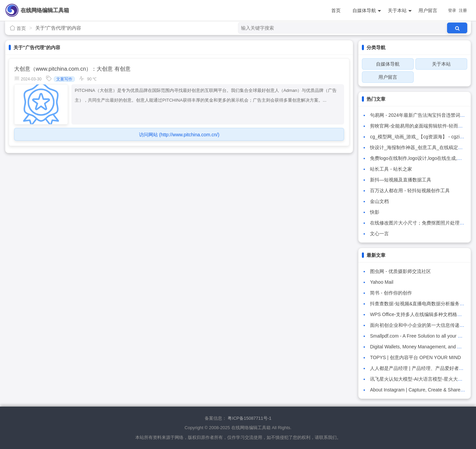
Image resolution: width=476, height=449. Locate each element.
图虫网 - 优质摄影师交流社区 (400, 271)
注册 (463, 10)
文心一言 (379, 234)
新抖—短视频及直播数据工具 (401, 180)
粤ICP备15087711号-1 (249, 418)
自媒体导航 (367, 11)
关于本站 (400, 11)
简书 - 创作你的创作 (391, 293)
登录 (452, 10)
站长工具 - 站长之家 (391, 169)
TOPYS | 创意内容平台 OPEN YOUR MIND (415, 357)
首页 (336, 10)
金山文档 (379, 201)
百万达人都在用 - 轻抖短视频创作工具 (410, 191)
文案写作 (64, 79)
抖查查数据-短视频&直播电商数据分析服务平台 (419, 304)
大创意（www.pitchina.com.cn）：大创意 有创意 (72, 69)
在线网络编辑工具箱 (45, 10)
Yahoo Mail (382, 282)
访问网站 (179, 135)
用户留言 (428, 10)
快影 (375, 212)
